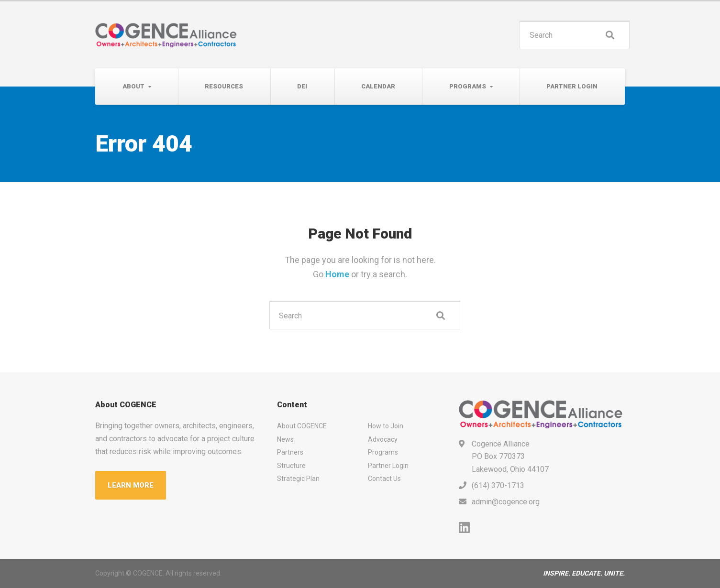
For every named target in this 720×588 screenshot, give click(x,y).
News (285, 439)
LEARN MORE (131, 485)
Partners (290, 452)
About (133, 86)
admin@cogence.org (506, 502)
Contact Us (384, 479)
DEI (302, 86)
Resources (224, 86)
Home (338, 274)
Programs (468, 86)
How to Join (386, 426)
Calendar (378, 86)
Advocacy (383, 439)
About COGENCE (302, 426)
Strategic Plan (298, 479)
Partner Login (572, 86)
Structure (291, 466)
